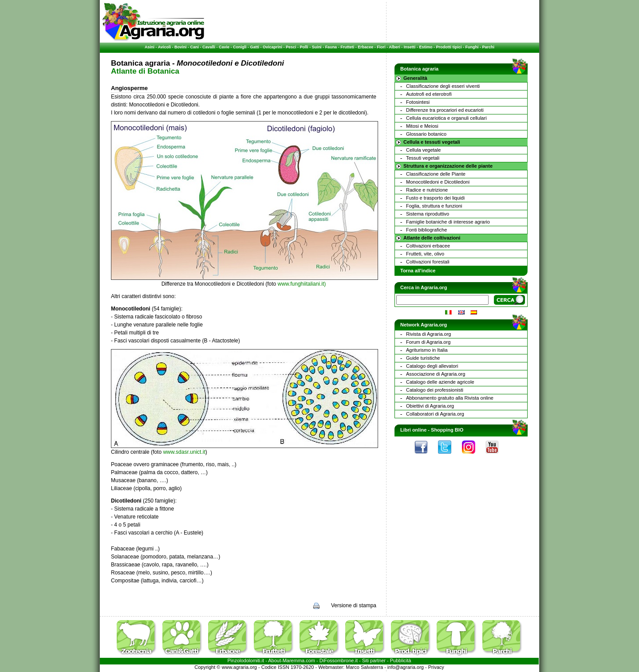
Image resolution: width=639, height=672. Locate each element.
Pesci (291, 47)
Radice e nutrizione (427, 190)
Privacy (436, 667)
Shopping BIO (447, 430)
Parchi (488, 47)
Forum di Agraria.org (428, 342)
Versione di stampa (354, 605)
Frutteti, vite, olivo (425, 254)
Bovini (181, 47)
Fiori (381, 47)
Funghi (472, 47)
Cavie (224, 47)
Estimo (426, 47)
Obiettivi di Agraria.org (430, 406)
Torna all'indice (418, 271)
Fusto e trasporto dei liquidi (435, 198)
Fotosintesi (418, 102)
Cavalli (209, 47)
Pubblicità (401, 660)
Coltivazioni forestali (428, 262)
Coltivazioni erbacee (428, 246)
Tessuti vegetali (423, 158)
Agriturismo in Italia (427, 350)
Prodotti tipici (449, 47)
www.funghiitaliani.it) (302, 284)
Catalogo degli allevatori (432, 366)
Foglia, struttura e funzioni (434, 206)
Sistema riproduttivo (428, 214)
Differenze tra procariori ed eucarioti (445, 110)
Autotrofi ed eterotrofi (429, 94)
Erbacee (365, 47)
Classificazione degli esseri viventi (443, 86)
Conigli (240, 47)
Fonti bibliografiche (426, 230)
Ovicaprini (272, 47)
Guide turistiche (423, 358)
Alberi (394, 47)
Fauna (331, 47)
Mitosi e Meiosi (422, 126)
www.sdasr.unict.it (184, 452)
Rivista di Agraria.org (429, 334)
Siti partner (374, 660)
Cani (194, 47)
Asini (150, 47)
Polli (304, 47)
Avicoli (164, 47)
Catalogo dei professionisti (435, 390)
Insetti (410, 47)
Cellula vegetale (423, 150)
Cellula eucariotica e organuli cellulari (446, 118)
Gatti (255, 47)
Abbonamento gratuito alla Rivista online (450, 398)
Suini (317, 47)
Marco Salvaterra (364, 667)
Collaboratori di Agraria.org (435, 414)
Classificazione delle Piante (436, 174)
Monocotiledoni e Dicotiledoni (438, 182)
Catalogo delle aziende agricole (440, 382)
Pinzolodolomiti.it (246, 660)
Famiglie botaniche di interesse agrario (448, 222)
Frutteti (347, 47)
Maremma (294, 660)
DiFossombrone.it (339, 660)
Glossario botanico (426, 134)
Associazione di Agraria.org (436, 374)
